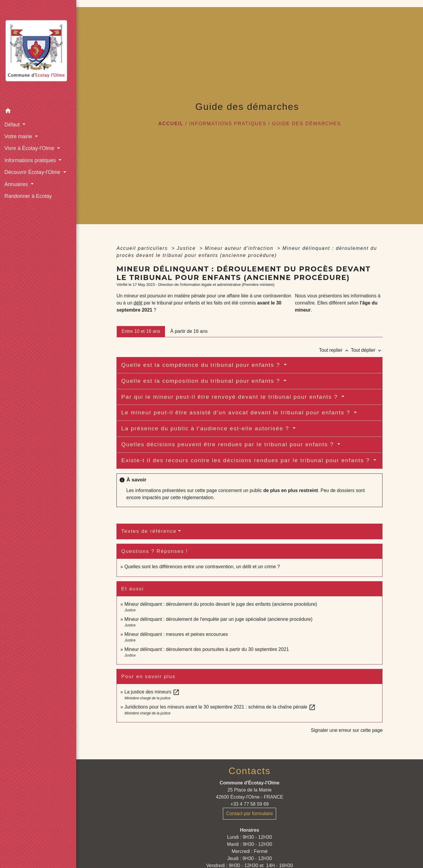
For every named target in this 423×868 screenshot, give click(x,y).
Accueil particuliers (143, 248)
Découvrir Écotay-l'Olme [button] (33, 172)
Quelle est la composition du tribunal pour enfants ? (202, 381)
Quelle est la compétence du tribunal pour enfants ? (202, 365)
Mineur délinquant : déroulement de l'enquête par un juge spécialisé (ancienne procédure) (218, 619)
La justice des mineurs (152, 692)
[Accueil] (38, 53)
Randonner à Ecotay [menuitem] (28, 196)
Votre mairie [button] (19, 136)
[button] (38, 112)
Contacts (249, 771)
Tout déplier (367, 350)
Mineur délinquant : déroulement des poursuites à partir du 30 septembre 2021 (207, 649)
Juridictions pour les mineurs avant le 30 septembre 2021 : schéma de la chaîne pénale (220, 707)
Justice (187, 248)
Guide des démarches (306, 124)
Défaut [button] (13, 125)
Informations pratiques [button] (31, 160)
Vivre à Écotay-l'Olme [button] (30, 148)
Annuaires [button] (17, 184)
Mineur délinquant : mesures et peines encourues (176, 634)
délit (138, 303)
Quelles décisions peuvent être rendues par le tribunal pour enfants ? (228, 444)
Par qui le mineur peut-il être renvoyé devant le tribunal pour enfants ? (231, 397)
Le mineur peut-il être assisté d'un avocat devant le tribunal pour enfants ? (237, 412)
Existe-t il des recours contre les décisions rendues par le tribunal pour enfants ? (247, 460)
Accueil (171, 124)
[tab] (141, 331)
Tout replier (335, 350)
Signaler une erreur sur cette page (347, 730)
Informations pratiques (228, 124)
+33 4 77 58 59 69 (250, 804)
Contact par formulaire (249, 814)
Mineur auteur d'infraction (240, 248)
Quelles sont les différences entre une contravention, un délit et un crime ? (202, 567)
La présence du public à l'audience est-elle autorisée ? (206, 428)
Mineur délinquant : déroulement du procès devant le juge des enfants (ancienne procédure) (221, 604)
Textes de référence (149, 531)
